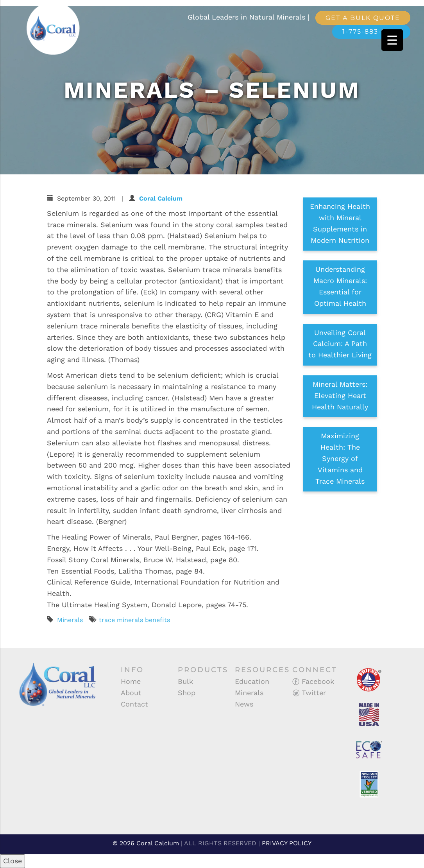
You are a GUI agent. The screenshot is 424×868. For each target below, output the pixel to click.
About (131, 693)
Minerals (70, 620)
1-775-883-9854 (371, 31)
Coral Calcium (161, 198)
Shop (187, 693)
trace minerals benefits (134, 620)
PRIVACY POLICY (287, 843)
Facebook (313, 681)
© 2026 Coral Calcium (146, 843)
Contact (134, 704)
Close (13, 861)
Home (131, 681)
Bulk (185, 681)
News (244, 704)
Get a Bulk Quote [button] (363, 18)
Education (252, 681)
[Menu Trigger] (392, 40)
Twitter (309, 693)
